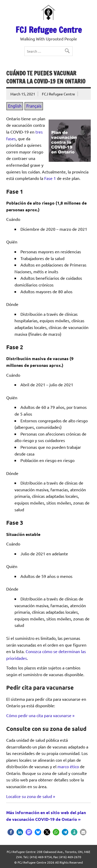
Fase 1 (50, 178)
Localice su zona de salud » (31, 796)
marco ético (68, 766)
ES (32, 5)
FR (26, 5)
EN (19, 5)
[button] (11, 832)
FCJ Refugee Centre (49, 30)
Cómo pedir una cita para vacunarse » (40, 715)
